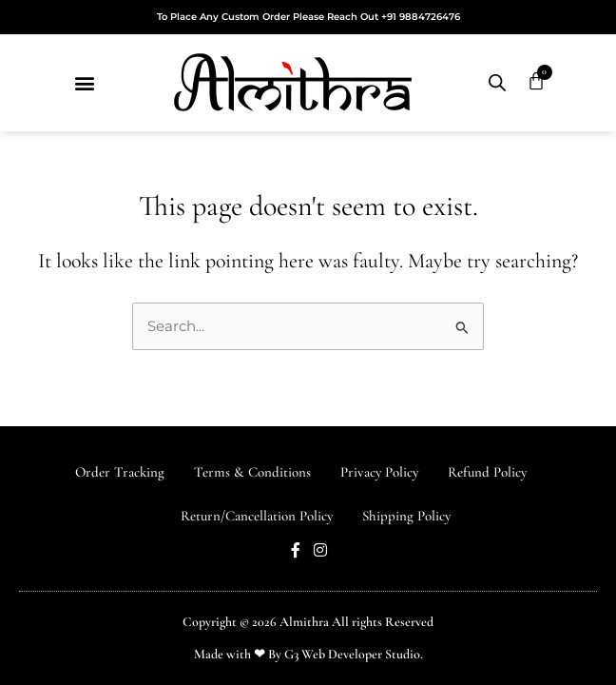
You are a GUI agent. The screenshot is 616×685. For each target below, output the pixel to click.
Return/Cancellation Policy (257, 516)
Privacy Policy (379, 472)
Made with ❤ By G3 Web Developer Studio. (308, 654)
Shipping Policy (406, 516)
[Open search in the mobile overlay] (497, 83)
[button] (84, 83)
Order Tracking (120, 472)
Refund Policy (487, 472)
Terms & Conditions (252, 472)
